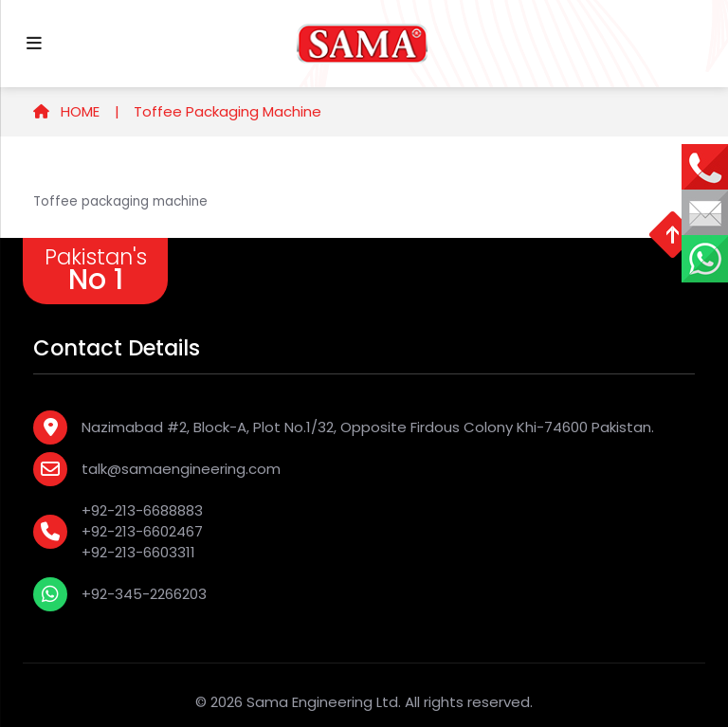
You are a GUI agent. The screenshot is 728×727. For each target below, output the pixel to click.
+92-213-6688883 (142, 510)
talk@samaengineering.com (181, 469)
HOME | (76, 111)
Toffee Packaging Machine (227, 111)
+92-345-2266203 (144, 594)
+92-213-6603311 (138, 552)
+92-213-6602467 (142, 531)
